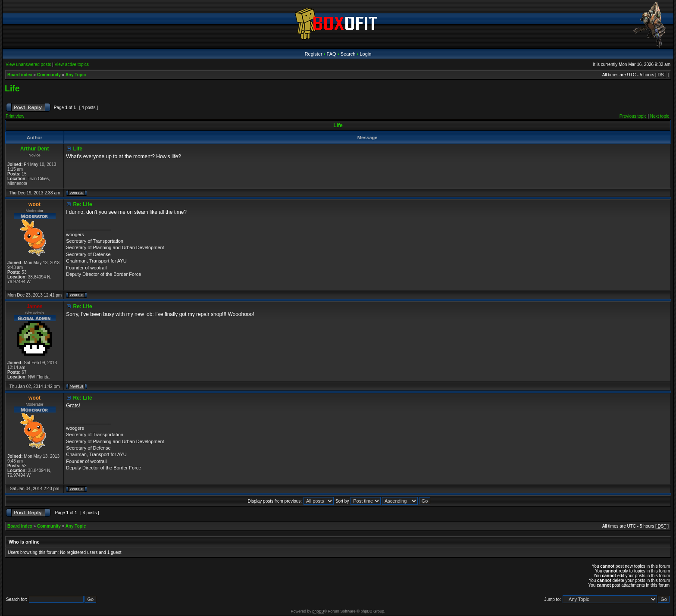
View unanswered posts (28, 64)
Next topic (660, 116)
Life (12, 88)
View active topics (72, 64)
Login (365, 54)
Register (314, 54)
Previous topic (633, 116)
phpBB (318, 611)
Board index (20, 75)
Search (348, 54)
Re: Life (83, 204)
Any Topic (76, 75)
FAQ (332, 54)
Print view (15, 116)
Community (49, 75)
